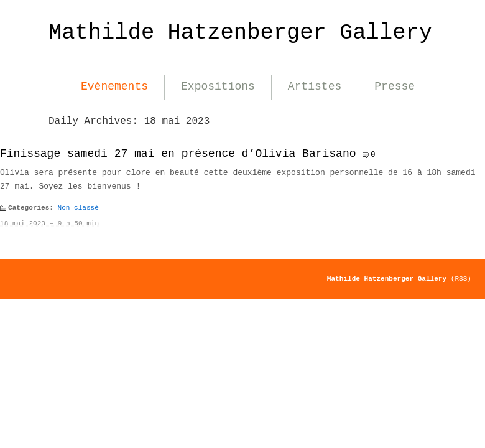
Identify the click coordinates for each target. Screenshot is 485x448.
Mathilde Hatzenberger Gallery (240, 33)
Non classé (78, 208)
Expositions (218, 86)
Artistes (315, 86)
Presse (395, 86)
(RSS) (461, 279)
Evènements (114, 86)
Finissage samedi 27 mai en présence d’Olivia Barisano (178, 154)
